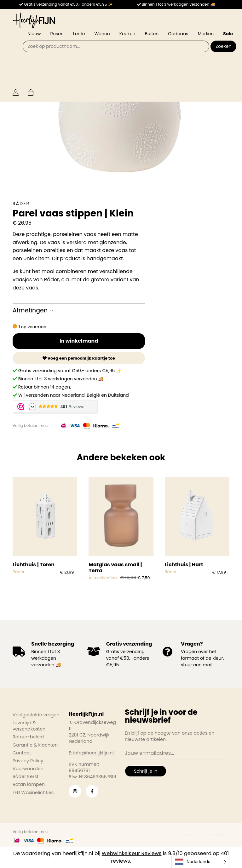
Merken (206, 34)
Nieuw (34, 34)
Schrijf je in (146, 771)
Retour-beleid (28, 737)
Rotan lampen (29, 784)
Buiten (152, 34)
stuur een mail (197, 665)
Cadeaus (178, 34)
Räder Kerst (26, 776)
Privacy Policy (28, 761)
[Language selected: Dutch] (200, 862)
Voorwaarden (28, 769)
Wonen (102, 34)
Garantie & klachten (35, 745)
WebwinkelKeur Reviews (132, 853)
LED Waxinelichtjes (33, 792)
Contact (22, 753)
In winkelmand (79, 341)
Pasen (57, 34)
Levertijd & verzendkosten (29, 726)
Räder (21, 204)
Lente (79, 34)
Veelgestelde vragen (36, 715)
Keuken (127, 34)
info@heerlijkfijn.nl (93, 753)
